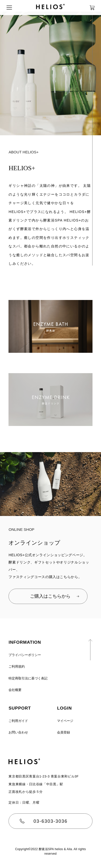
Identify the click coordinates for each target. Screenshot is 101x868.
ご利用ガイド (18, 721)
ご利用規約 (17, 666)
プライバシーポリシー (25, 655)
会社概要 (15, 690)
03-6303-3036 (50, 821)
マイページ (65, 721)
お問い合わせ (18, 732)
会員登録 (63, 732)
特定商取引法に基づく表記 (28, 678)
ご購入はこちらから (48, 596)
